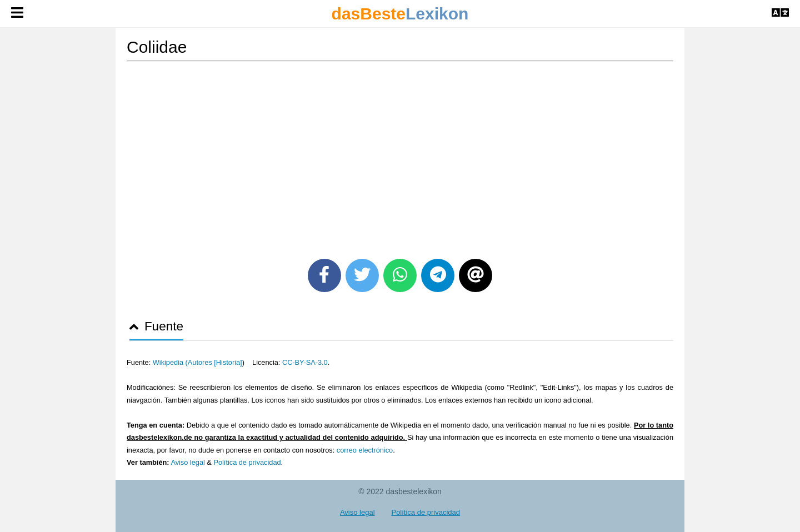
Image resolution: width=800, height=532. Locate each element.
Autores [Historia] (215, 362)
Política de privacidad (247, 462)
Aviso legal (187, 462)
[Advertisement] (400, 156)
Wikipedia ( (170, 362)
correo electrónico (365, 450)
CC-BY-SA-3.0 (305, 362)
